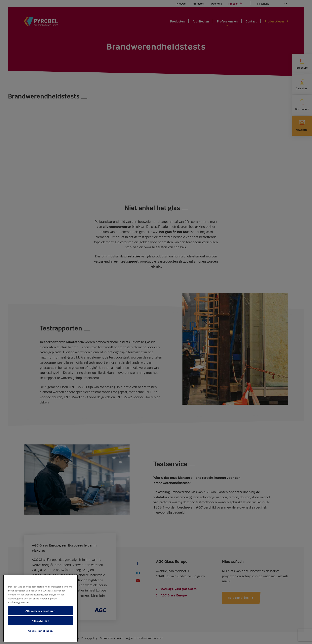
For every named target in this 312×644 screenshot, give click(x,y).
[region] (40, 608)
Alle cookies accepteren (40, 611)
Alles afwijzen (40, 621)
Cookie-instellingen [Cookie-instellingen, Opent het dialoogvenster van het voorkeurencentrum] (40, 631)
